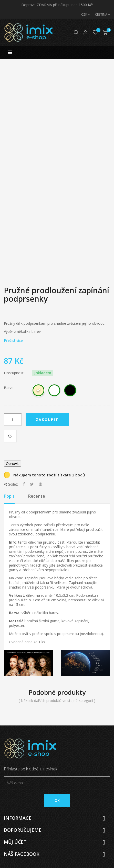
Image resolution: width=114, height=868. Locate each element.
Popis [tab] (9, 496)
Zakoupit (47, 420)
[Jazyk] (100, 15)
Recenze (37, 496)
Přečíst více (13, 340)
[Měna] (83, 15)
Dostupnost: (14, 373)
